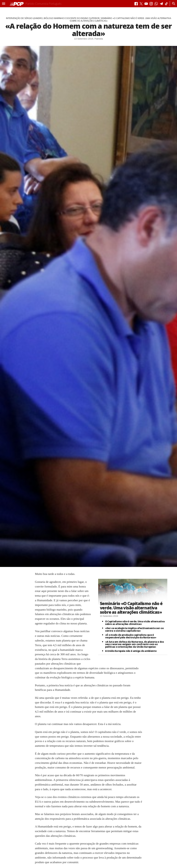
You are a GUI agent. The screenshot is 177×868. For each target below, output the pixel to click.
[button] (4, 4)
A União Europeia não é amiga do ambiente (131, 651)
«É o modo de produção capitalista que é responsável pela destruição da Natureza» (131, 636)
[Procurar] (173, 4)
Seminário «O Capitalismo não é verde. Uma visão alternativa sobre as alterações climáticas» (131, 608)
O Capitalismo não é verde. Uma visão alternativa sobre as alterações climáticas (135, 623)
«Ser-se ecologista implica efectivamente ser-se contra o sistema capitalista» (134, 629)
